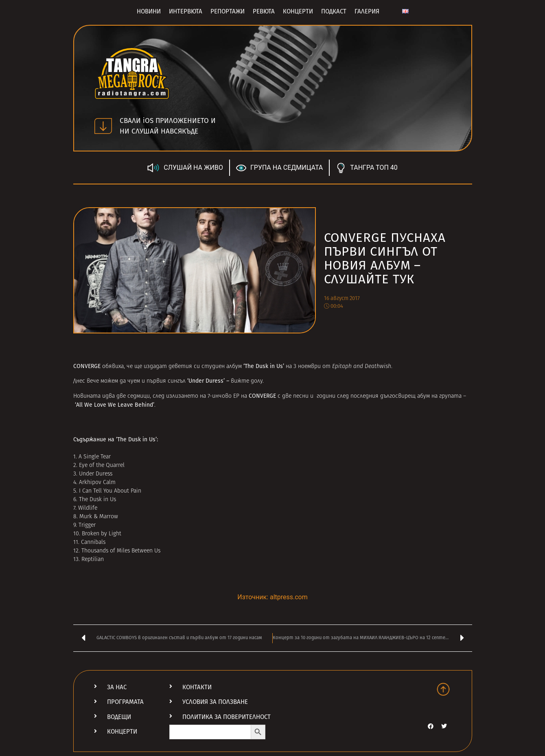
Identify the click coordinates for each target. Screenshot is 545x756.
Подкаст (334, 11)
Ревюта (264, 11)
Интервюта (186, 11)
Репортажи (228, 11)
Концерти (298, 11)
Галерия (367, 11)
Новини (149, 11)
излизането (182, 396)
